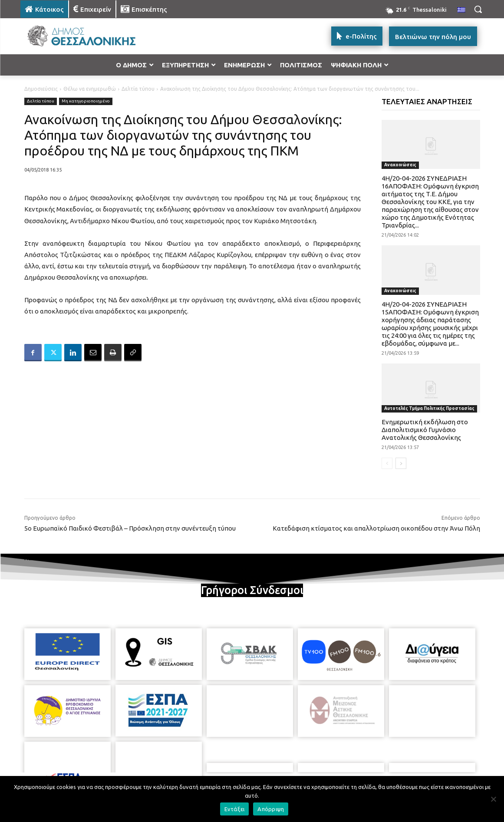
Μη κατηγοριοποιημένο (86, 101)
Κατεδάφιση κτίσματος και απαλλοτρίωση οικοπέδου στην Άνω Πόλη (376, 528)
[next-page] (401, 463)
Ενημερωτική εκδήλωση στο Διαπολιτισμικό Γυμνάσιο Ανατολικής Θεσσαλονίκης (425, 430)
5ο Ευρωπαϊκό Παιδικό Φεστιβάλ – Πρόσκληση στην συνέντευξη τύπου (130, 528)
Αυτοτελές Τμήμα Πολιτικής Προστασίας (429, 408)
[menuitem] (461, 10)
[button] (478, 9)
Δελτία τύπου (138, 89)
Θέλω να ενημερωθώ (90, 89)
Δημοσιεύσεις (41, 89)
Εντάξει (235, 809)
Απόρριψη (271, 809)
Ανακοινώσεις (400, 165)
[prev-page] (387, 463)
